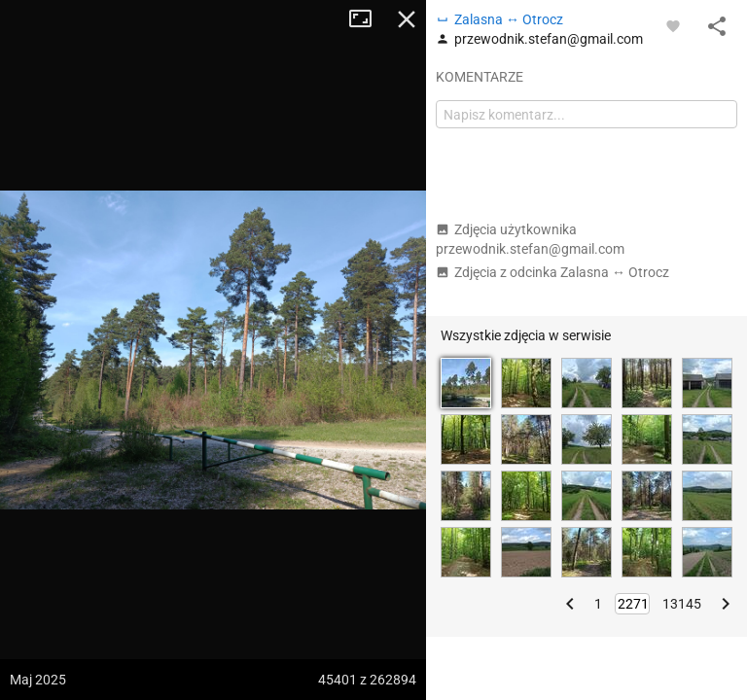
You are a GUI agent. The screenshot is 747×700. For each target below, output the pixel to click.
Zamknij (407, 19)
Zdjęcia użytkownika (530, 239)
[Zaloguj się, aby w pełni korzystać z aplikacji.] (673, 25)
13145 (682, 604)
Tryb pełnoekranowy (368, 19)
